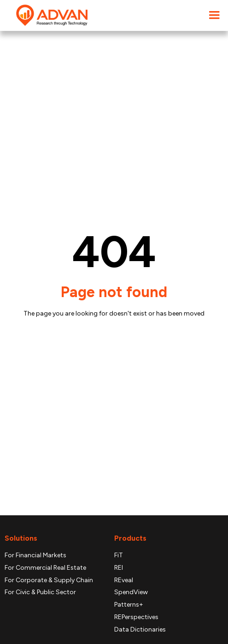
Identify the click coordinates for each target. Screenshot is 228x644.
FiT (119, 555)
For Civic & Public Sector (40, 592)
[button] (214, 15)
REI (119, 568)
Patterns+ (129, 605)
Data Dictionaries (140, 630)
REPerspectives (136, 617)
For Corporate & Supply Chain (49, 580)
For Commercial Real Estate (45, 568)
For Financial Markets (35, 555)
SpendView (131, 592)
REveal (124, 580)
